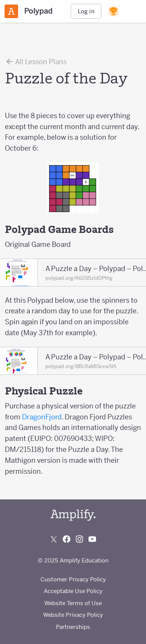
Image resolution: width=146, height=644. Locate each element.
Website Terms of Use (73, 603)
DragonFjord (42, 417)
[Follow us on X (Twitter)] (54, 539)
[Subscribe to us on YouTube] (92, 539)
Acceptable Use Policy (73, 591)
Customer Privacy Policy (73, 579)
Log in (86, 11)
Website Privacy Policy (73, 615)
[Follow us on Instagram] (79, 539)
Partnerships (73, 627)
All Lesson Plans (36, 62)
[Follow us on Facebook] (67, 539)
